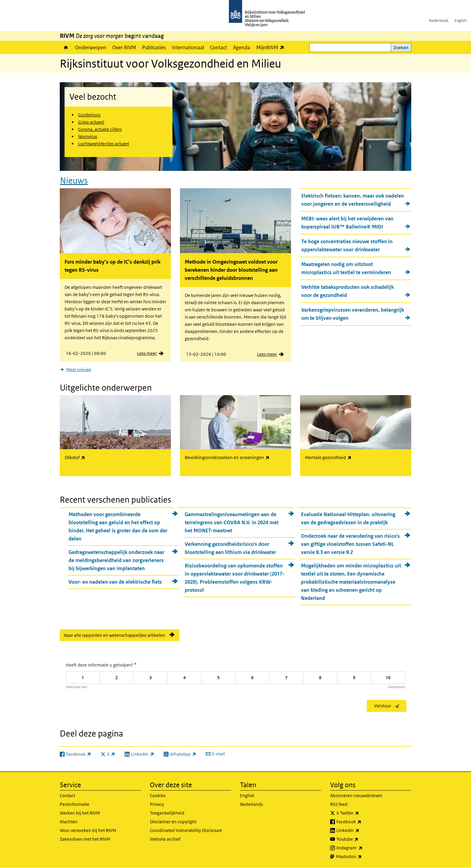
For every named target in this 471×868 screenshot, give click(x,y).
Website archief (165, 839)
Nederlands (439, 21)
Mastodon (362, 857)
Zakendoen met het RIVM (85, 839)
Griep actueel (91, 122)
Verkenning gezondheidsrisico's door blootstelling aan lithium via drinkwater (230, 548)
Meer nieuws (79, 369)
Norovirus (88, 136)
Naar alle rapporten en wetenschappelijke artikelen (114, 635)
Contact (219, 47)
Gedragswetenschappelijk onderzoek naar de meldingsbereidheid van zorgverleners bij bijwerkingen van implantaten (116, 560)
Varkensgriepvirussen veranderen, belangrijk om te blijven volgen (353, 314)
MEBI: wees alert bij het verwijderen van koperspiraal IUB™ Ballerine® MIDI (347, 223)
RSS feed (339, 804)
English (460, 21)
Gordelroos (89, 115)
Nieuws (74, 181)
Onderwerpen (91, 47)
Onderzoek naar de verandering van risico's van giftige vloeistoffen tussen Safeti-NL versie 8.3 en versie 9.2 (350, 544)
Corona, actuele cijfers (100, 129)
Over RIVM (124, 47)
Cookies (158, 795)
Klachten (69, 822)
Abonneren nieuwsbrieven (356, 795)
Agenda (242, 47)
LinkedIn (361, 830)
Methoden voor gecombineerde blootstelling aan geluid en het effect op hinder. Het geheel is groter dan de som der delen (118, 526)
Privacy (157, 804)
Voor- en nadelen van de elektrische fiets (115, 582)
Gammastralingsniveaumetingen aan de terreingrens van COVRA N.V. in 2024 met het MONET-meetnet (232, 522)
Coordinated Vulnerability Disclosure (186, 830)
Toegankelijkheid (167, 813)
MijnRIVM (272, 47)
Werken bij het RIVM (80, 813)
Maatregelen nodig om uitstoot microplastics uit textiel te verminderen (346, 268)
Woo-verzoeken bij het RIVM (88, 830)
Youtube (361, 839)
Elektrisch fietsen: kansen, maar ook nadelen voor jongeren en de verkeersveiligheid (353, 200)
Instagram (363, 848)
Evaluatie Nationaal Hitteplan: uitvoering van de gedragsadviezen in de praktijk (348, 518)
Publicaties (154, 47)
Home (66, 47)
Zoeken (401, 48)
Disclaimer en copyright (173, 822)
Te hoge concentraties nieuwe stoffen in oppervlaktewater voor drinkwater (347, 245)
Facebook (362, 822)
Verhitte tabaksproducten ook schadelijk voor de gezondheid (348, 291)
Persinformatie (74, 804)
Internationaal (188, 47)
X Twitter (361, 813)
